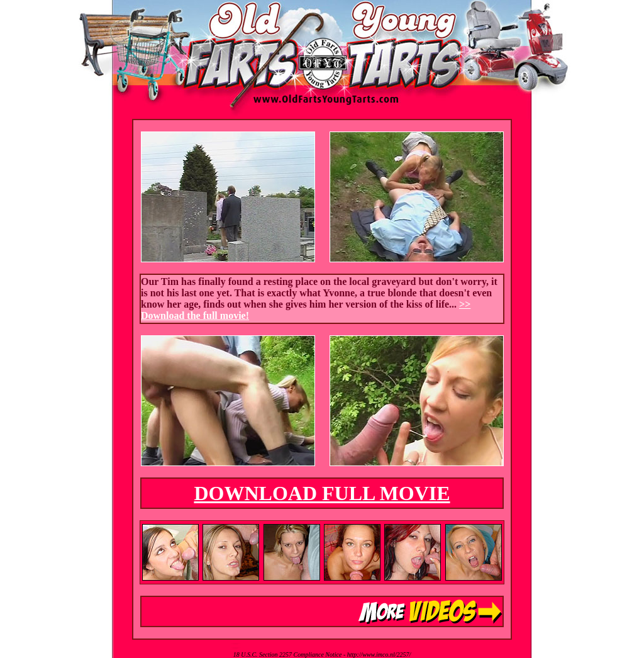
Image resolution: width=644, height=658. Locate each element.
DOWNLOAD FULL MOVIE (322, 493)
